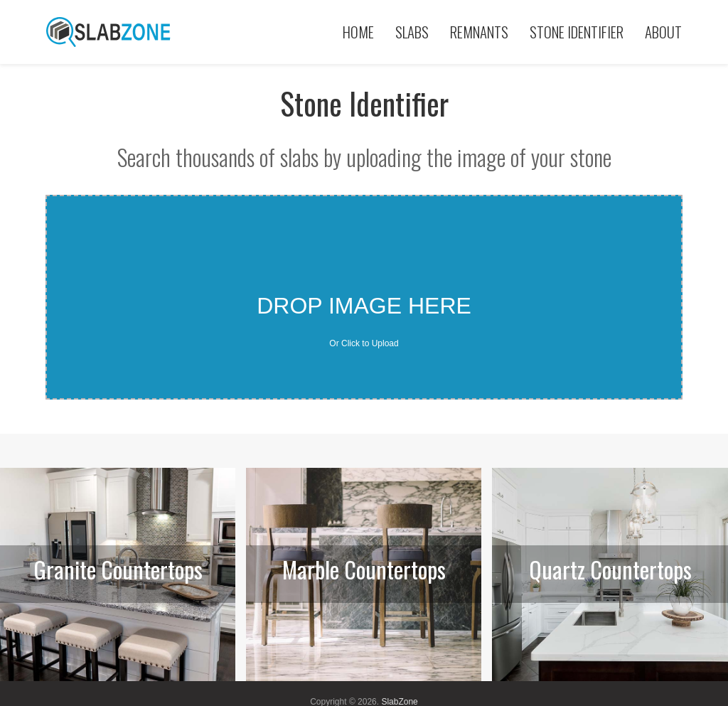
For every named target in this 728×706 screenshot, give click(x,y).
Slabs (412, 32)
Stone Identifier (577, 32)
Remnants (479, 32)
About (663, 32)
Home (358, 32)
